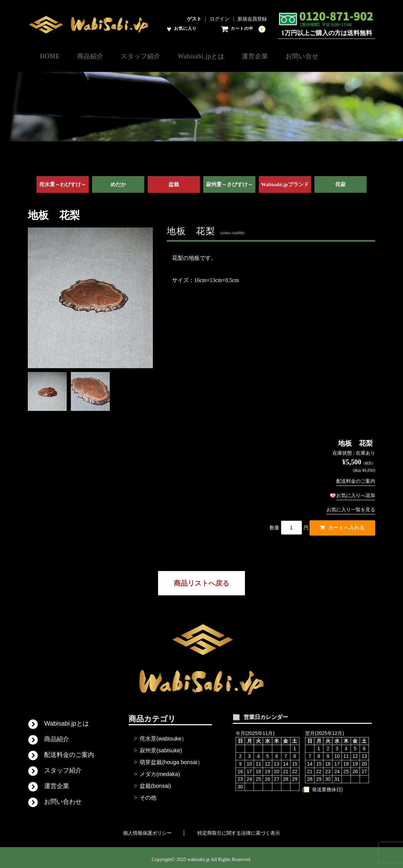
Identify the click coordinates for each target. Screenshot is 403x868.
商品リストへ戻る (201, 579)
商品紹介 (98, 56)
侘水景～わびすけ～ (63, 180)
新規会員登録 (252, 19)
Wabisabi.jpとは (223, 56)
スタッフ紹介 (156, 56)
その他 (148, 794)
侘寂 (340, 180)
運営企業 (285, 56)
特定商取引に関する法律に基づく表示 (239, 829)
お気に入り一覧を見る (351, 505)
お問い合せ (339, 56)
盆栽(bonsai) (155, 782)
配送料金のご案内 (356, 477)
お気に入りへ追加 (356, 491)
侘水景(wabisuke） (163, 735)
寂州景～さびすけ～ (229, 180)
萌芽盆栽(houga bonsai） (171, 758)
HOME (50, 56)
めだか (118, 180)
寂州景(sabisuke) (161, 747)
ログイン (220, 19)
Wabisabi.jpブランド (285, 180)
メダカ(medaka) (160, 770)
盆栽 (174, 180)
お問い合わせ (63, 798)
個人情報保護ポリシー (147, 829)
